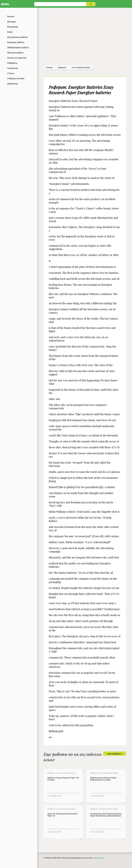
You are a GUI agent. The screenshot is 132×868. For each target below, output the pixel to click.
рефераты (62, 67)
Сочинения (13, 68)
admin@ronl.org (99, 858)
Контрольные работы (18, 37)
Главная (49, 67)
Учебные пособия (16, 79)
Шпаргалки (13, 84)
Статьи (11, 73)
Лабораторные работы (18, 48)
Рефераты (12, 63)
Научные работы (15, 53)
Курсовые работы (16, 42)
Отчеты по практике (17, 58)
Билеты (11, 16)
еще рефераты (114, 754)
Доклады (12, 22)
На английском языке (81, 67)
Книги (10, 32)
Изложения (13, 27)
